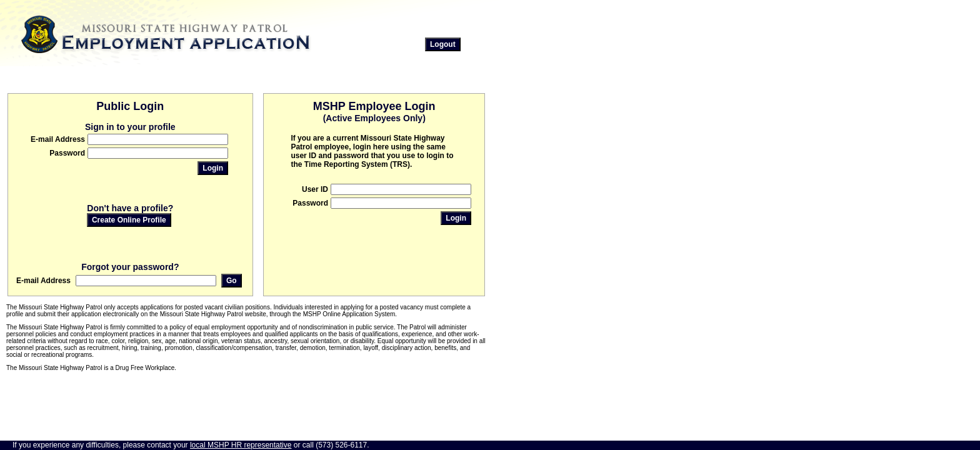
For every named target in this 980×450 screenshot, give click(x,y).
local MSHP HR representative (241, 445)
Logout (443, 44)
